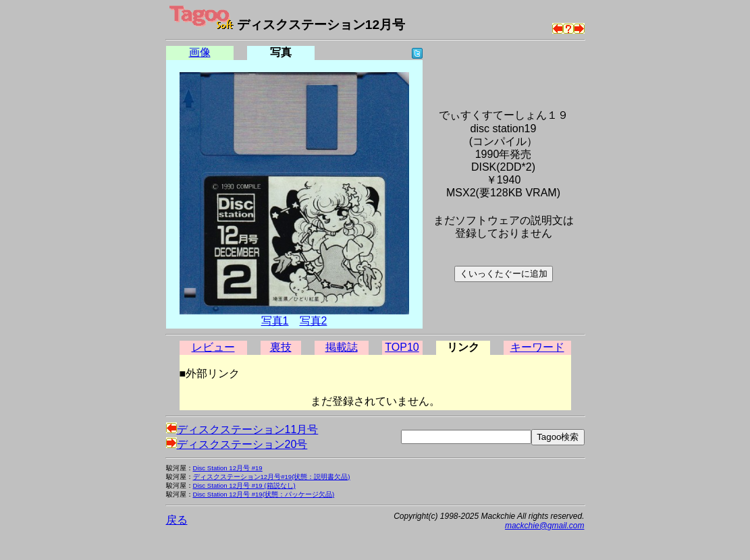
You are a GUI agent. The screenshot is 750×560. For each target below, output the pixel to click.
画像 (200, 52)
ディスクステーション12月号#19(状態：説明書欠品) (272, 477)
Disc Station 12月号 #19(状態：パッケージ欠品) (264, 494)
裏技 (281, 347)
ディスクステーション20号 (237, 444)
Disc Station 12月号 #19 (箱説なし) (244, 485)
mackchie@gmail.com (545, 526)
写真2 (314, 321)
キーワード (537, 347)
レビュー (213, 347)
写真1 (275, 321)
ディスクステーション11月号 (242, 429)
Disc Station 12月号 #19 (228, 468)
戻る (177, 520)
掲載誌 (342, 347)
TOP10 (402, 347)
